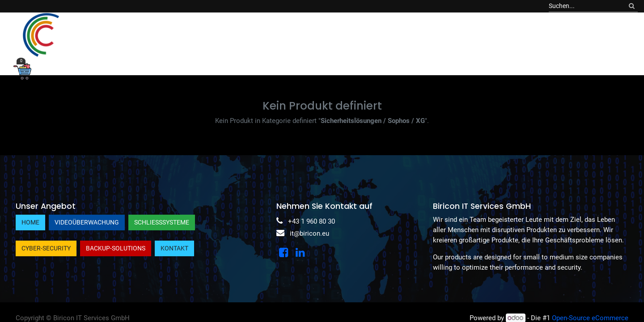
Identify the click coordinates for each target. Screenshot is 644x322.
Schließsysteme (162, 222)
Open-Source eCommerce (590, 318)
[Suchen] (632, 6)
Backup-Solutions (116, 248)
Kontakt (174, 248)
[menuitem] (121, 35)
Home (30, 222)
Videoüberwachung (87, 222)
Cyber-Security (46, 248)
